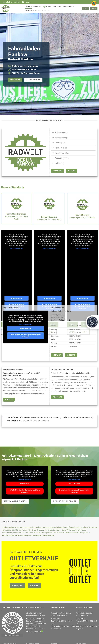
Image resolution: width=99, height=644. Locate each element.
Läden (28, 7)
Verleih (30, 11)
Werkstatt (41, 11)
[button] (48, 11)
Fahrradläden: (11, 2)
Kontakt (28, 2)
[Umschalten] (53, 133)
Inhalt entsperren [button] (16, 298)
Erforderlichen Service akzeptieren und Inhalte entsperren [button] (26, 336)
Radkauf (37, 7)
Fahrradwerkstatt (32, 626)
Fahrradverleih (31, 629)
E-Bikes (44, 624)
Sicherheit (68, 7)
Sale (47, 7)
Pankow (29, 621)
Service (57, 7)
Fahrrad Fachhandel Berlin (36, 616)
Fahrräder (37, 624)
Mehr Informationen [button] (16, 248)
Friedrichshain (38, 621)
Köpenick (30, 624)
